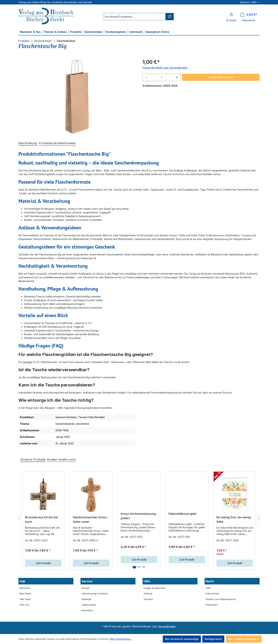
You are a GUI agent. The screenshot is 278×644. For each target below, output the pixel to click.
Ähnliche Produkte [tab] (33, 459)
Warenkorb (249, 20)
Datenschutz (212, 594)
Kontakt (86, 588)
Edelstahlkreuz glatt (182, 517)
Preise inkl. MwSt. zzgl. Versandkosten (165, 68)
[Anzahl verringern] (146, 77)
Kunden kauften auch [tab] (62, 459)
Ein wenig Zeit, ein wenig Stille (234, 520)
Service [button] (87, 581)
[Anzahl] (162, 77)
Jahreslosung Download (95, 594)
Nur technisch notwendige (182, 639)
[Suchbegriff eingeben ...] (134, 17)
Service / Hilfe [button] (249, 2)
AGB (208, 588)
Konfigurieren (213, 639)
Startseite (25, 588)
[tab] (28, 143)
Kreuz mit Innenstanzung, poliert (139, 520)
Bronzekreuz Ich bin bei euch (41, 520)
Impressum (212, 605)
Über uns (24, 605)
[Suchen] (169, 17)
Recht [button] (210, 581)
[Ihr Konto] (231, 15)
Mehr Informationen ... (121, 639)
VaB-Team (25, 599)
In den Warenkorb (221, 77)
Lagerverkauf (89, 605)
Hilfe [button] (147, 581)
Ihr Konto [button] (231, 20)
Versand (148, 599)
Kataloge (86, 599)
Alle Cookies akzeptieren (244, 639)
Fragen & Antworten (154, 588)
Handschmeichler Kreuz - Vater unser (91, 520)
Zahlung (148, 594)
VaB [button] (22, 581)
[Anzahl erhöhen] (177, 77)
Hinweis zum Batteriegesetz (221, 599)
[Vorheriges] (19, 519)
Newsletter (87, 610)
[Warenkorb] (249, 15)
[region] (77, 96)
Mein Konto (25, 594)
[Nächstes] (259, 519)
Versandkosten (167, 626)
